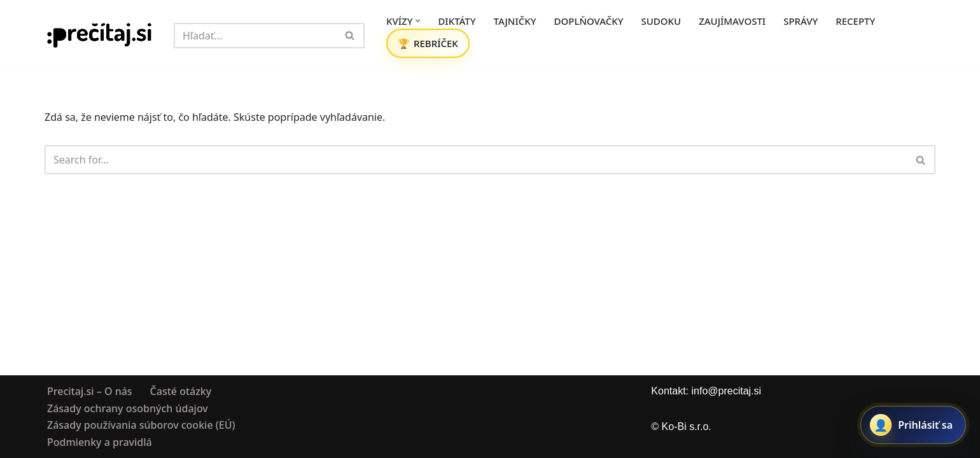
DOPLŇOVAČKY (589, 21)
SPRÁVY (801, 21)
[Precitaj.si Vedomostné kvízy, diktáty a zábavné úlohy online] (100, 35)
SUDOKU (661, 21)
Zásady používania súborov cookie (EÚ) (141, 425)
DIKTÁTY (457, 21)
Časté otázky (181, 391)
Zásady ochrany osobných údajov (128, 408)
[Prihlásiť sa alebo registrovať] (913, 425)
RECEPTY (855, 21)
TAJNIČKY (515, 21)
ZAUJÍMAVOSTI (732, 21)
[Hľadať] (255, 36)
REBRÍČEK (436, 43)
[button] (418, 21)
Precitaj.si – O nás (90, 391)
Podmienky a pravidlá (100, 441)
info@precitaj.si (726, 391)
